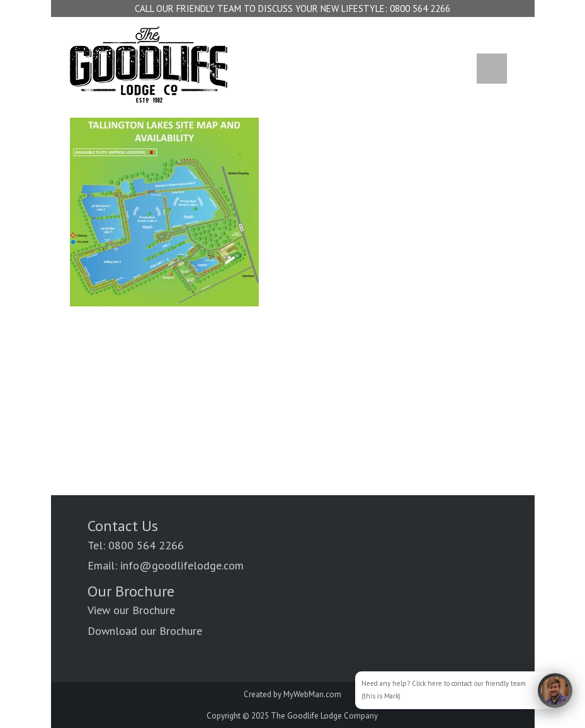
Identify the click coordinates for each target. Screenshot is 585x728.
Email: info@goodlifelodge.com (166, 565)
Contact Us (123, 526)
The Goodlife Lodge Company (324, 716)
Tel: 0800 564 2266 (136, 545)
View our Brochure (131, 610)
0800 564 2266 (420, 8)
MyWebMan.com (312, 694)
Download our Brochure (145, 631)
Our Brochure (131, 591)
